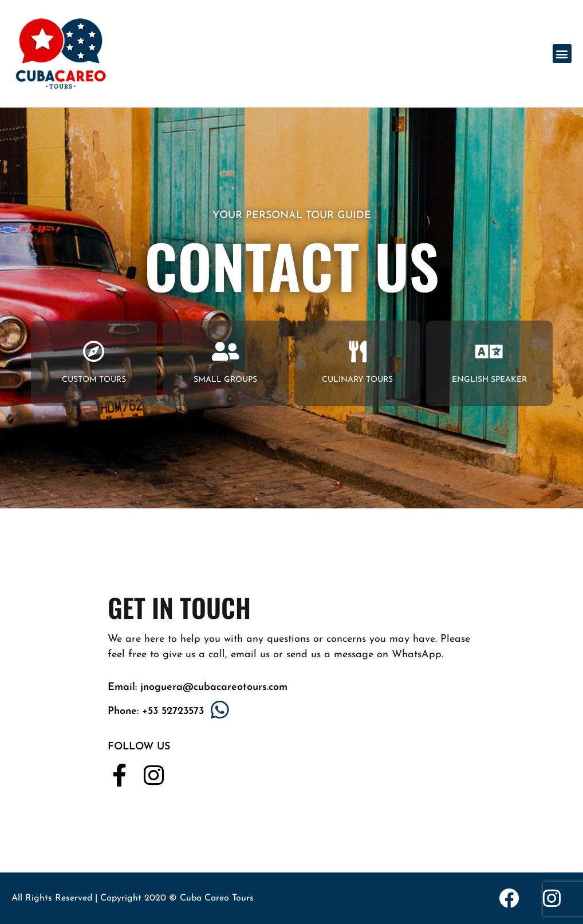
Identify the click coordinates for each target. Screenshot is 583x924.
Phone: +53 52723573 (156, 711)
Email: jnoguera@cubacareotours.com (198, 687)
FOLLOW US (139, 747)
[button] (562, 54)
